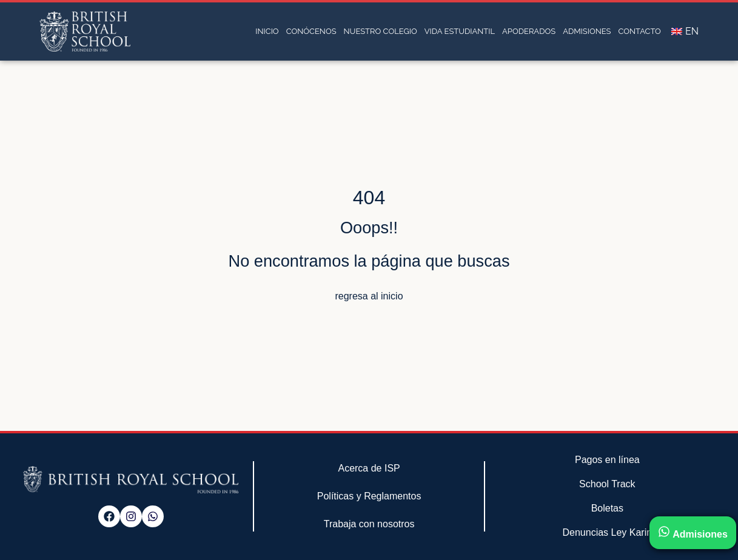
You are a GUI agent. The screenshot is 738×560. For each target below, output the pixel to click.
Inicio (267, 31)
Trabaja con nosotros (369, 524)
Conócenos (311, 31)
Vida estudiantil (460, 31)
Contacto (640, 31)
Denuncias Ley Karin (608, 532)
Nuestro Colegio (381, 31)
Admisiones (587, 31)
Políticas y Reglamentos (369, 496)
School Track (607, 484)
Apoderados (529, 31)
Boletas (607, 508)
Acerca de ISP (369, 468)
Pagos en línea (607, 460)
